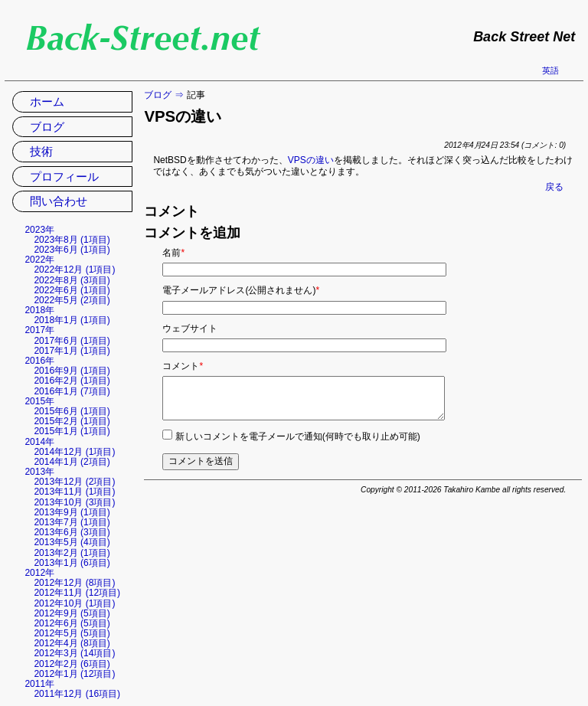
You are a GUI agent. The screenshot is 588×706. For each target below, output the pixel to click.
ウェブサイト (190, 328)
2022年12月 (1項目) (74, 270)
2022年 (39, 260)
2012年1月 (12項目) (74, 674)
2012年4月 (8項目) (72, 643)
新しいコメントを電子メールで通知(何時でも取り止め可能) (298, 436)
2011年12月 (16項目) (77, 694)
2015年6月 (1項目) (72, 411)
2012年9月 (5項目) (72, 613)
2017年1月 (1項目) (72, 351)
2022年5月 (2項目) (72, 300)
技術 (41, 151)
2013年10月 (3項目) (74, 502)
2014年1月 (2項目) (72, 462)
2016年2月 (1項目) (72, 381)
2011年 (39, 684)
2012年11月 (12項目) (77, 593)
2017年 (39, 330)
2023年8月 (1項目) (72, 240)
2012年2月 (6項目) (72, 664)
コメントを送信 (201, 461)
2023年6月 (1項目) (72, 250)
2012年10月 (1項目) (74, 603)
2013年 (39, 472)
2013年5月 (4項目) (72, 542)
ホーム (47, 101)
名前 (173, 253)
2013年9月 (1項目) (72, 512)
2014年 (39, 442)
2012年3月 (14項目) (74, 653)
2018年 (39, 310)
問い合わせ (59, 201)
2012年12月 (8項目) (74, 583)
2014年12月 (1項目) (74, 452)
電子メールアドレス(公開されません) (241, 290)
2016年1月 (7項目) (72, 391)
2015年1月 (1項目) (72, 431)
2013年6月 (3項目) (72, 532)
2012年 (39, 573)
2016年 (39, 361)
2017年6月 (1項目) (72, 341)
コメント (183, 366)
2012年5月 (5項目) (72, 633)
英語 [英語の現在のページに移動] (550, 70)
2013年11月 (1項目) (74, 492)
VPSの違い (311, 160)
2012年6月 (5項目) (72, 623)
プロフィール (64, 176)
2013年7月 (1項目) (72, 522)
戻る (554, 187)
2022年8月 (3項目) (72, 280)
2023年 (39, 230)
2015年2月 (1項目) (72, 421)
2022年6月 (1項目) (72, 290)
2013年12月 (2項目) (74, 482)
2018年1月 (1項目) (72, 320)
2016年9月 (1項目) (72, 371)
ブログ (158, 95)
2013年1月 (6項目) (72, 563)
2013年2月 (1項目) (72, 553)
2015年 (39, 401)
